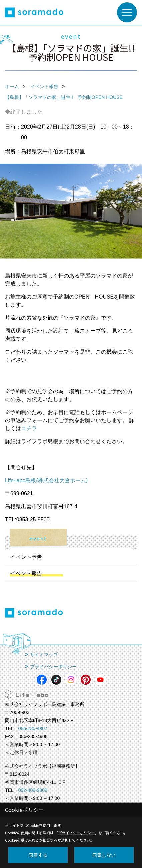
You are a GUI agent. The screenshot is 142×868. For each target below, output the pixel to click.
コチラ (29, 428)
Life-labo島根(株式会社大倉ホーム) (46, 480)
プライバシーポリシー (53, 667)
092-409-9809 (33, 790)
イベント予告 (26, 557)
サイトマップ (44, 655)
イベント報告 (26, 573)
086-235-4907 (33, 728)
